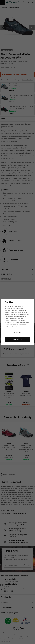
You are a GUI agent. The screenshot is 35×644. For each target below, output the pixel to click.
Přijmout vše (17, 339)
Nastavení (18, 333)
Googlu (23, 317)
